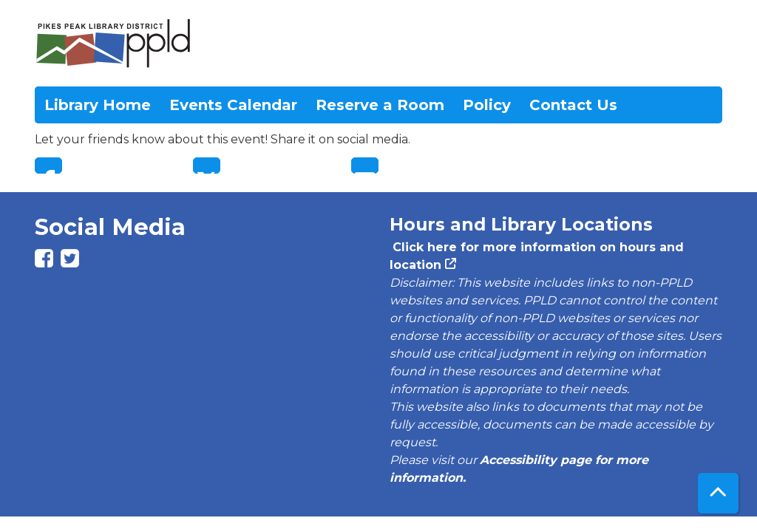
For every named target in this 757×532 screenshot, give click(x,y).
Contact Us (573, 105)
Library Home (98, 105)
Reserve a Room (380, 105)
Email (365, 166)
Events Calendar (233, 105)
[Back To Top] (718, 493)
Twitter (207, 166)
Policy (487, 105)
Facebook (48, 166)
